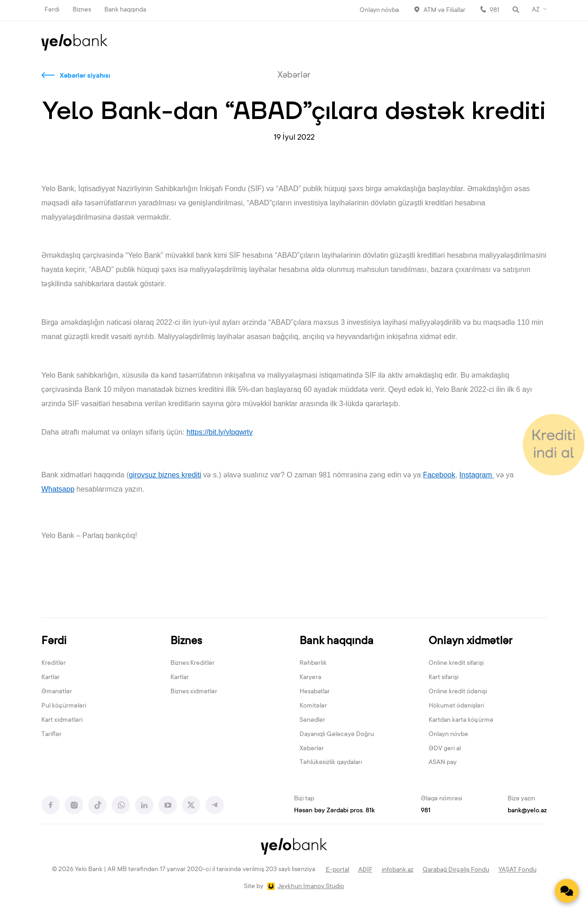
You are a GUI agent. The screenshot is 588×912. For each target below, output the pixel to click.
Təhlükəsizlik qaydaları (331, 763)
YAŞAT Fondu (517, 870)
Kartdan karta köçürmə (461, 720)
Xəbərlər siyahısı (85, 76)
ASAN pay (443, 763)
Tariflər (51, 735)
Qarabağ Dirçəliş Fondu (456, 870)
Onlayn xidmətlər (470, 642)
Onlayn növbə (379, 11)
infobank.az (398, 870)
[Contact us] (567, 891)
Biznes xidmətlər (194, 692)
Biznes (82, 10)
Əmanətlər (57, 692)
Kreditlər (54, 663)
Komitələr (313, 706)
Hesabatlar (315, 692)
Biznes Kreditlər (192, 663)
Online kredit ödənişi (458, 692)
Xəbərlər (312, 749)
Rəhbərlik (313, 663)
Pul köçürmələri (64, 706)
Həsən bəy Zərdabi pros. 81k (334, 811)
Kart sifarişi (444, 678)
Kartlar (51, 678)
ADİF (365, 870)
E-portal (337, 870)
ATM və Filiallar (444, 11)
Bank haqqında (125, 10)
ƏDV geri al (445, 749)
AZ (536, 10)
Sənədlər (312, 720)
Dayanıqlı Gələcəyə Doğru (337, 735)
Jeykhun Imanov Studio (311, 887)
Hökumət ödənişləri (456, 706)
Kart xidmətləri (62, 720)
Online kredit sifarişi (456, 663)
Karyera (310, 678)
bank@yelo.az (527, 811)
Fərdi (52, 10)
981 (495, 11)
